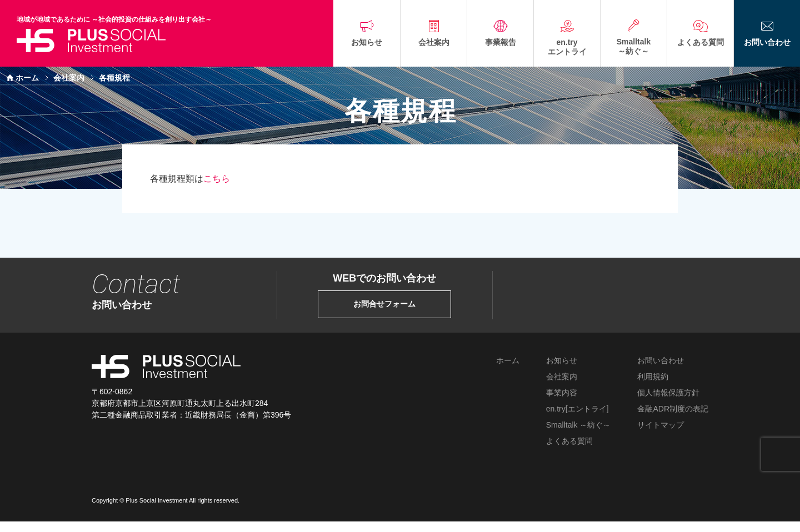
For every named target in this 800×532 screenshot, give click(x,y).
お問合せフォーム (384, 304)
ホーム (27, 78)
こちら (217, 179)
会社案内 (69, 78)
